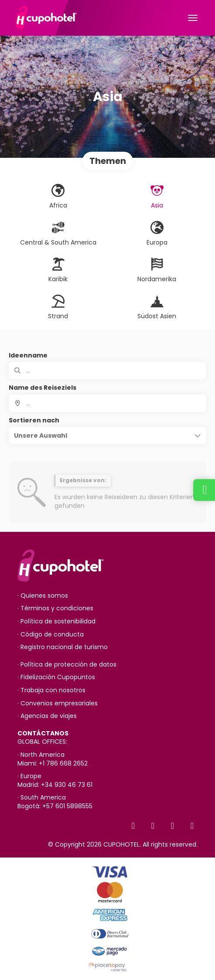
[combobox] (107, 403)
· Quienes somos (43, 596)
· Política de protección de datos (67, 665)
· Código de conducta (51, 635)
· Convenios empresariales (58, 703)
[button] (107, 436)
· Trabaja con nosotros (51, 690)
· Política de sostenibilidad (56, 621)
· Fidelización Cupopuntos (56, 677)
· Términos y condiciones (55, 608)
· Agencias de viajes (47, 716)
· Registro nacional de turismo (63, 647)
